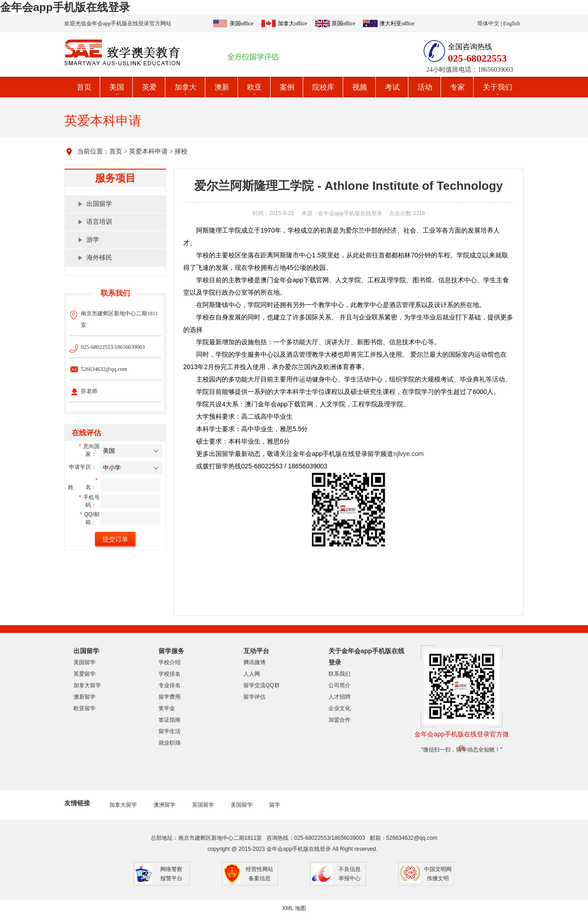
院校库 (323, 87)
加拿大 (186, 87)
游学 (93, 240)
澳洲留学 (164, 805)
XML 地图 (294, 908)
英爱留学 (85, 674)
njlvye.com (408, 454)
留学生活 (170, 731)
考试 (392, 87)
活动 (425, 87)
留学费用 (170, 697)
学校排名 (170, 674)
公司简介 (339, 685)
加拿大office (293, 23)
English (512, 23)
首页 (84, 87)
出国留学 (99, 204)
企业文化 (339, 708)
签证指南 (170, 720)
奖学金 (167, 708)
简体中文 (488, 23)
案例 (287, 87)
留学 (275, 805)
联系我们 (339, 674)
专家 (458, 87)
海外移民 (99, 258)
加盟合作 (339, 720)
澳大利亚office (397, 23)
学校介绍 (170, 662)
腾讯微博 (254, 662)
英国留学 (203, 805)
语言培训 (99, 222)
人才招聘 (339, 697)
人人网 (252, 674)
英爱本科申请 (148, 151)
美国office (242, 23)
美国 (117, 87)
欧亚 (254, 87)
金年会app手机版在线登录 (65, 7)
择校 (181, 151)
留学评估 (254, 697)
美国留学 (85, 662)
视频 (360, 87)
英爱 (149, 87)
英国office (344, 23)
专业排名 (170, 685)
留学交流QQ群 (262, 685)
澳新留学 (85, 697)
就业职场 (170, 743)
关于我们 (498, 87)
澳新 (222, 87)
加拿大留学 (87, 685)
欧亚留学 (85, 708)
